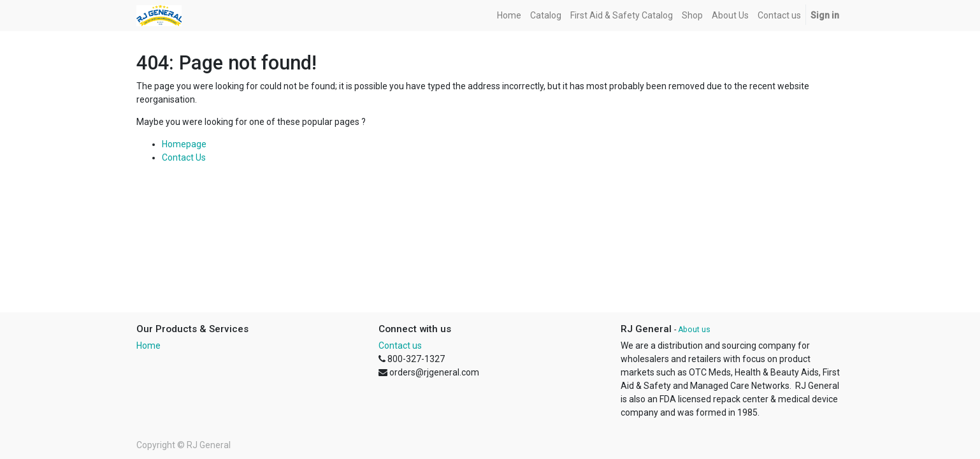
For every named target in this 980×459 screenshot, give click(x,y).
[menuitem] (509, 16)
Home (148, 346)
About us (694, 330)
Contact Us (184, 157)
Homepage (184, 144)
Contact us (400, 346)
